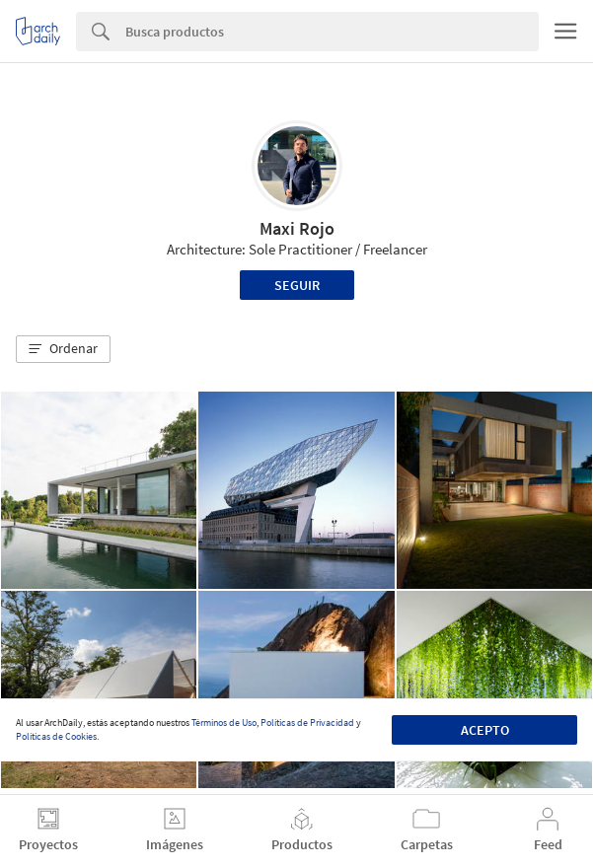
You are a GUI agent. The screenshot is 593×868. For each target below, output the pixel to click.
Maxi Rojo (297, 228)
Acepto (485, 730)
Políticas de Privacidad (307, 723)
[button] (63, 349)
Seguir (297, 285)
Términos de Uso (224, 723)
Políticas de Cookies (56, 736)
